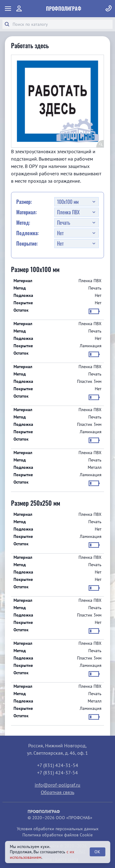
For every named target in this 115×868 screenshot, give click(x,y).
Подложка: (27, 233)
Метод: (23, 223)
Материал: (27, 212)
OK (97, 852)
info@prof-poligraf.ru (57, 785)
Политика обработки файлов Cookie (57, 835)
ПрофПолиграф (64, 9)
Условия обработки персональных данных (58, 829)
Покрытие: (27, 243)
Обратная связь (57, 792)
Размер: (24, 202)
